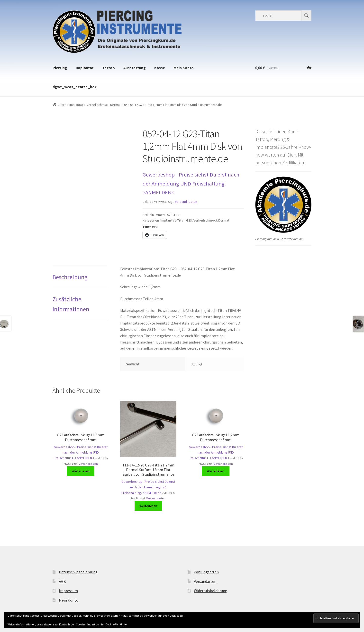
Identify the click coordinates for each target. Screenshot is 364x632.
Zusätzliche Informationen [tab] (71, 304)
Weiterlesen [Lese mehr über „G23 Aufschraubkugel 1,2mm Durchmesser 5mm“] (216, 471)
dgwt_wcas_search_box (75, 87)
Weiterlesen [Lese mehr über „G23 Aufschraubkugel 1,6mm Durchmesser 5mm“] (81, 471)
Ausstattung (135, 68)
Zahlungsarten (206, 572)
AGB (62, 581)
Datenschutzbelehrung (78, 572)
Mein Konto (184, 68)
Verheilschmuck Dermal (104, 105)
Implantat (85, 68)
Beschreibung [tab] (70, 277)
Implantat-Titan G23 (176, 220)
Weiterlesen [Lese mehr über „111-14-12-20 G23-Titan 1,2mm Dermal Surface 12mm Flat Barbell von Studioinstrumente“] (148, 506)
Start (62, 105)
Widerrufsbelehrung (211, 591)
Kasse (160, 68)
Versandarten (205, 581)
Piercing (60, 68)
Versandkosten (186, 202)
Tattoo (109, 68)
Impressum (68, 591)
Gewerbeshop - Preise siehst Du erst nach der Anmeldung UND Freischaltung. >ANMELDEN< (191, 183)
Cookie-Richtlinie (116, 624)
